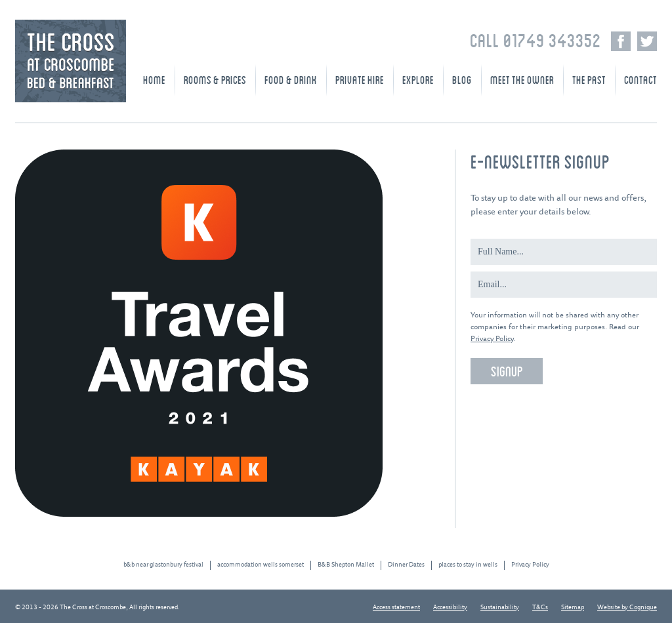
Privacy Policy (492, 339)
